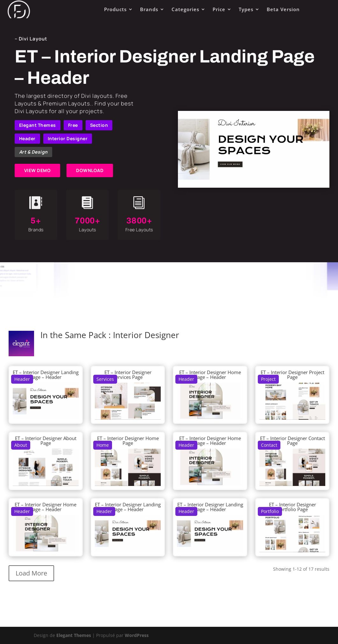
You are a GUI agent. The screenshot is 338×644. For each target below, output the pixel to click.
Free (73, 125)
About (21, 445)
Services (105, 379)
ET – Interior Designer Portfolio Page (292, 507)
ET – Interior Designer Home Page (128, 441)
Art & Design (33, 152)
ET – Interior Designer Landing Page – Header (46, 375)
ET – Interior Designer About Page (46, 441)
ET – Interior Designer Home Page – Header (210, 375)
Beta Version (283, 9)
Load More (31, 573)
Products (115, 9)
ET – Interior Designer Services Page (128, 375)
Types (246, 9)
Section (99, 125)
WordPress (137, 635)
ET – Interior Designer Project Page (292, 375)
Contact (269, 445)
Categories (185, 9)
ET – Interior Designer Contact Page (292, 441)
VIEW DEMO (38, 170)
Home (103, 445)
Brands (149, 9)
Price (219, 9)
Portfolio (270, 511)
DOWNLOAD (90, 170)
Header (27, 138)
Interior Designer (68, 138)
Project (268, 379)
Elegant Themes (38, 125)
